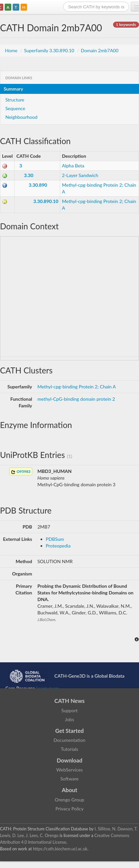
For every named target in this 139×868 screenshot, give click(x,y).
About (70, 790)
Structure (15, 100)
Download (70, 760)
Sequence (15, 108)
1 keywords (126, 24)
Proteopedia (58, 546)
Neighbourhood (21, 117)
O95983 (21, 472)
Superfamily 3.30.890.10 (50, 50)
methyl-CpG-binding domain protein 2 (76, 399)
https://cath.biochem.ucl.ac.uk (60, 849)
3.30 (29, 175)
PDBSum (55, 539)
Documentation (69, 740)
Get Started (69, 731)
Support (69, 710)
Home (12, 50)
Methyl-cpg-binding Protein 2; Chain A (77, 387)
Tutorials (69, 749)
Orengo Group (69, 800)
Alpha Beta (73, 166)
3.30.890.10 (46, 201)
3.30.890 (38, 185)
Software (70, 779)
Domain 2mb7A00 (100, 50)
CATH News (70, 701)
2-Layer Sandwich (80, 175)
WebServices (69, 770)
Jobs (69, 719)
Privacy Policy (69, 809)
